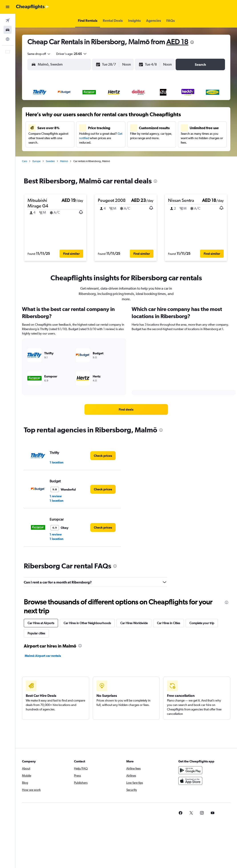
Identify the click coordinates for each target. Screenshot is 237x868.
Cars (25, 161)
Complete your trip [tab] (202, 623)
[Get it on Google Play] (190, 770)
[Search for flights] (8, 20)
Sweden (50, 161)
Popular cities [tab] (36, 633)
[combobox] (39, 54)
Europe (36, 161)
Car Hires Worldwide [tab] (134, 623)
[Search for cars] (8, 30)
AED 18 (177, 42)
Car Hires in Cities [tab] (169, 623)
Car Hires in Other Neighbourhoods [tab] (87, 623)
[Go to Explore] (8, 39)
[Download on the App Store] (190, 781)
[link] (126, 409)
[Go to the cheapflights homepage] (32, 7)
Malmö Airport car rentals (43, 656)
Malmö (64, 161)
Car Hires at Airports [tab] (41, 623)
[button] (8, 7)
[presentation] (192, 42)
